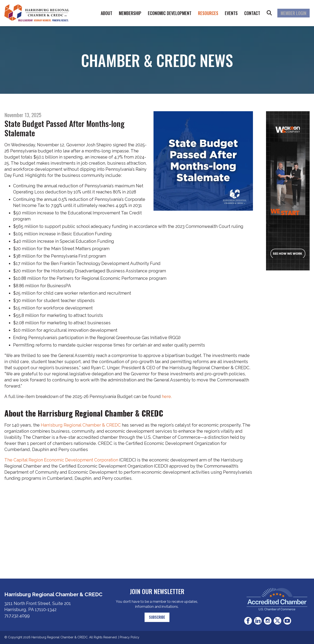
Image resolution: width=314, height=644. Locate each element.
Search (269, 13)
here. (167, 396)
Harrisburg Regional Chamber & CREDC (81, 425)
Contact (252, 13)
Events (231, 13)
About (107, 13)
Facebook (248, 621)
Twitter (277, 621)
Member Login (294, 13)
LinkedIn (258, 621)
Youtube (287, 621)
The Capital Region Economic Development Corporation (61, 460)
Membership (130, 13)
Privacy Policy (130, 637)
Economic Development (170, 13)
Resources (208, 13)
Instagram (268, 621)
